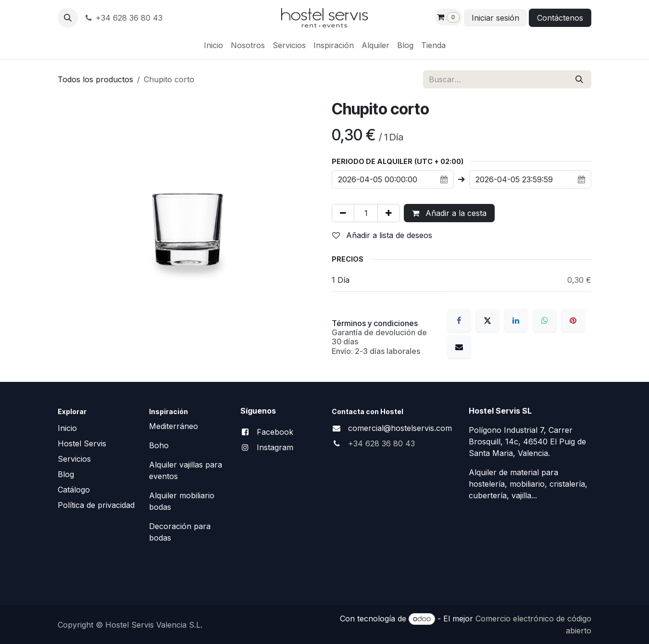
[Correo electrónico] (459, 347)
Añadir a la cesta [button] (449, 213)
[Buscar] (579, 79)
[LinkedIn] (516, 320)
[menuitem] (213, 45)
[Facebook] (459, 320)
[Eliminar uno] (343, 213)
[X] (487, 320)
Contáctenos (560, 18)
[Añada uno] (389, 213)
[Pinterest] (573, 320)
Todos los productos (95, 79)
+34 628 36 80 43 (123, 18)
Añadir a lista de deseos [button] (382, 235)
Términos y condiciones (375, 323)
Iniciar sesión (495, 18)
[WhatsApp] (545, 320)
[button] (68, 18)
